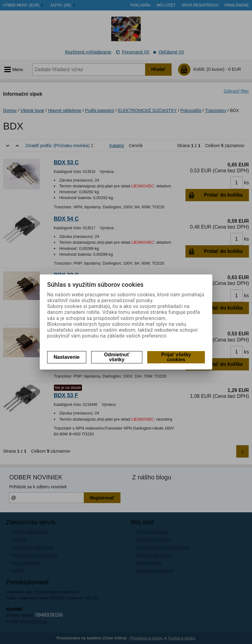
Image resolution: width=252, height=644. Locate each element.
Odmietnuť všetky (117, 357)
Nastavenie (67, 357)
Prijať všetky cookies (176, 357)
